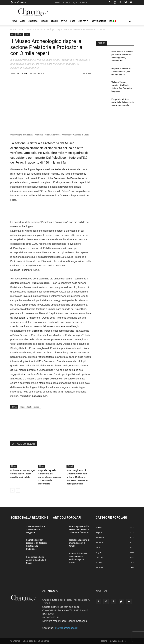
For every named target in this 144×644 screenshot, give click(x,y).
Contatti (84, 2)
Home (13, 29)
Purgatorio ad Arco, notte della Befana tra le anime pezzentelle (123, 102)
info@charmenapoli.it (66, 628)
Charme (23, 73)
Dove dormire (99, 21)
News (58, 2)
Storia (54, 21)
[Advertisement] (51, 211)
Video (72, 21)
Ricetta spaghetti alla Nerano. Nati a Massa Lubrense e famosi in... (79, 529)
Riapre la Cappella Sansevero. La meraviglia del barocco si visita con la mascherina (50, 477)
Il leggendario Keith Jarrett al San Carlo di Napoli (36, 560)
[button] (130, 21)
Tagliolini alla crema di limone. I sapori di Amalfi (79, 543)
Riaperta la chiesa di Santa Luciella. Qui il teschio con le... (121, 72)
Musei (29, 29)
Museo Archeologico (30, 407)
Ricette (66, 2)
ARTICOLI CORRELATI (24, 444)
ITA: (113, 21)
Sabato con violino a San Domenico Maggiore (36, 529)
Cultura (33, 21)
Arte (23, 21)
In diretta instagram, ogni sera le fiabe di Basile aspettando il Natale (23, 474)
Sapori (44, 21)
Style (75, 2)
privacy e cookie (118, 641)
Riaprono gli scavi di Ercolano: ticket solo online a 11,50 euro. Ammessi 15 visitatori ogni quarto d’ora (77, 477)
